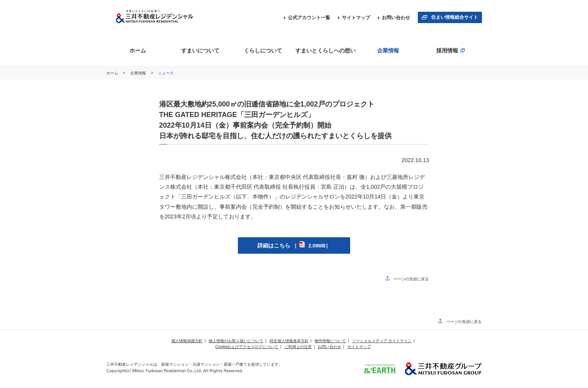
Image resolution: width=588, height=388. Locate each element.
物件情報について (330, 341)
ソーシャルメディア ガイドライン (382, 341)
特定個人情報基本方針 (289, 341)
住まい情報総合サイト (455, 17)
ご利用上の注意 (298, 347)
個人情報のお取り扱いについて (236, 341)
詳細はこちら (294, 245)
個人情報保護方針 (187, 341)
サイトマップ (354, 18)
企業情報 (139, 73)
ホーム (113, 73)
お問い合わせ (394, 18)
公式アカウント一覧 (307, 18)
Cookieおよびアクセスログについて (247, 347)
